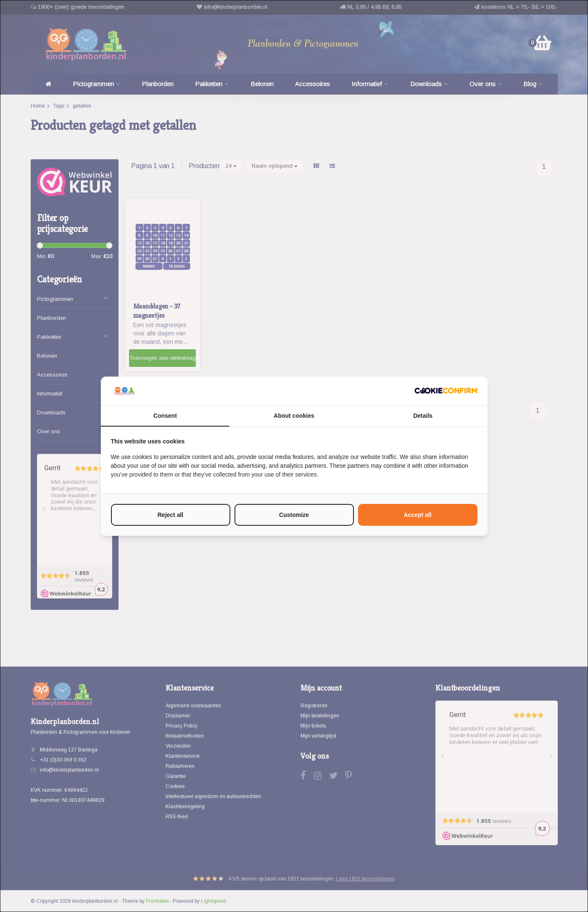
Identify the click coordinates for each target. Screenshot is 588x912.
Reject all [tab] (170, 515)
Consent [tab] (165, 416)
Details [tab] (423, 416)
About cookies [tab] (294, 416)
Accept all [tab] (417, 515)
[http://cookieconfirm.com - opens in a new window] (446, 391)
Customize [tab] (294, 515)
